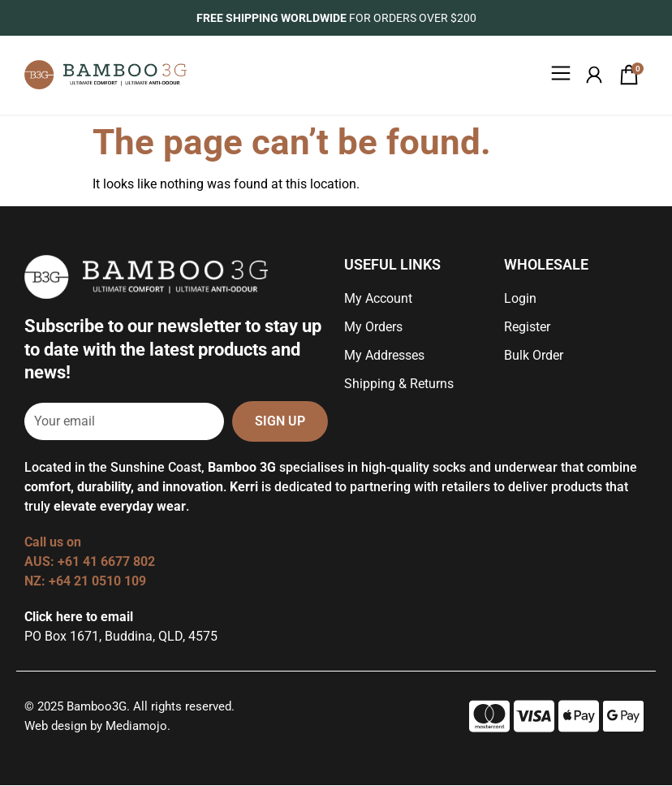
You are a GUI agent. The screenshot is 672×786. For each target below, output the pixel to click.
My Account (378, 299)
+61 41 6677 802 (108, 562)
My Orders (373, 328)
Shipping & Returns (399, 384)
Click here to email (79, 618)
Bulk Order (534, 356)
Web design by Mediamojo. (97, 727)
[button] (560, 76)
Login (520, 299)
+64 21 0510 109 (97, 582)
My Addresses (384, 356)
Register (527, 328)
